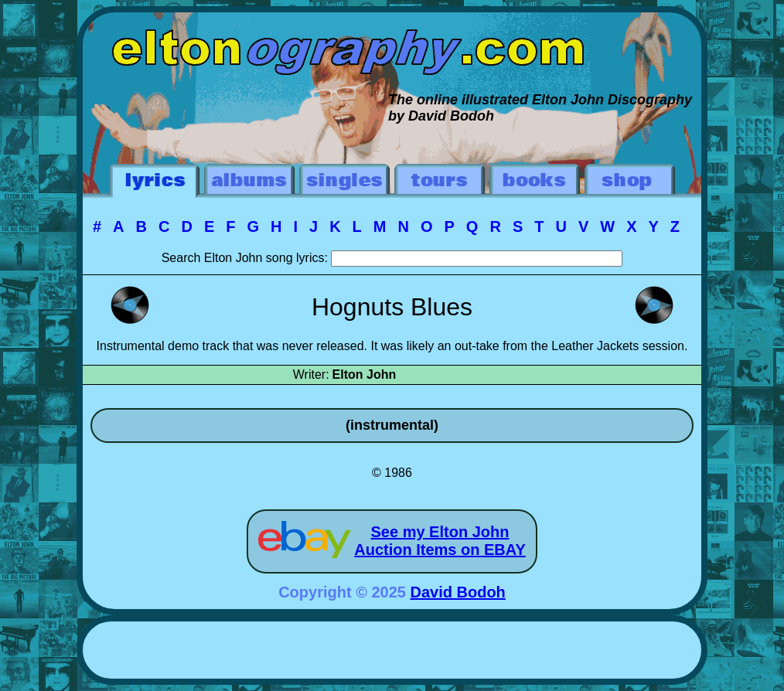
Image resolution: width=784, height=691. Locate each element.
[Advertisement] (392, 652)
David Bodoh (458, 592)
